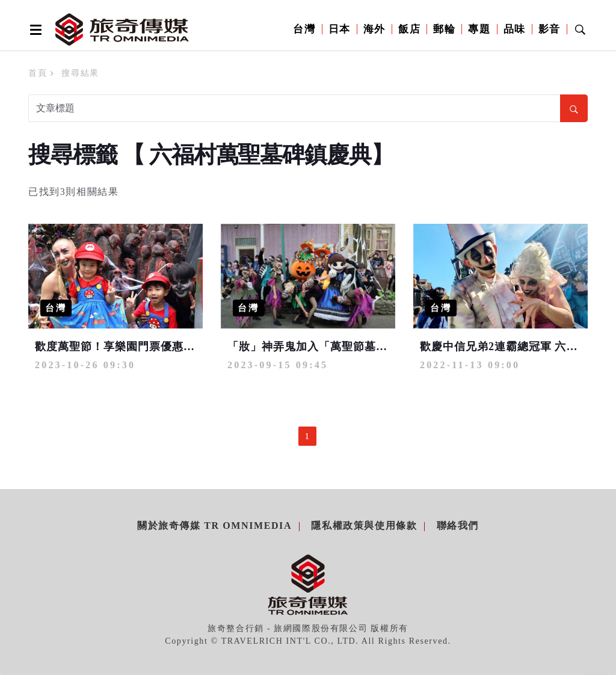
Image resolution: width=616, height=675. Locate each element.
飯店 (409, 29)
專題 (479, 29)
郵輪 (444, 29)
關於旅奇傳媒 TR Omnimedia (214, 526)
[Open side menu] (34, 29)
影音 (550, 29)
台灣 (304, 29)
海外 (374, 29)
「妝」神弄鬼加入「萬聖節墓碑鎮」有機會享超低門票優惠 (376, 347)
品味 (515, 29)
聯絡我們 (458, 526)
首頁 (38, 73)
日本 (340, 29)
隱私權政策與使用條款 (364, 526)
